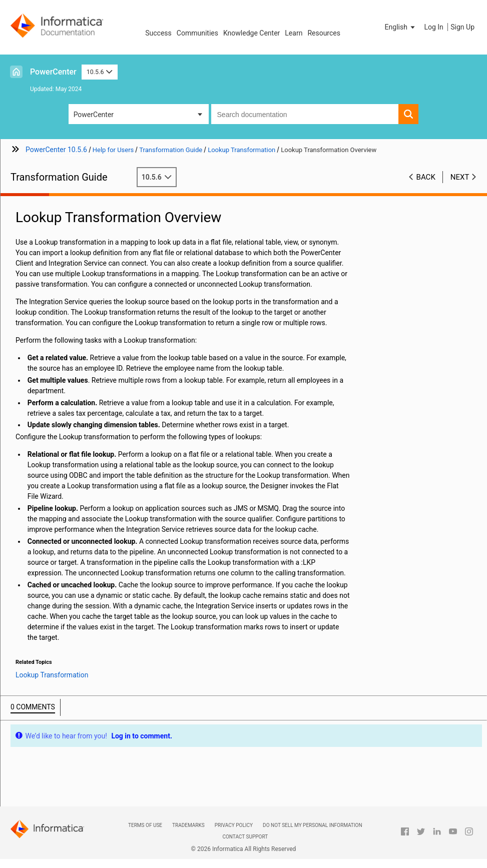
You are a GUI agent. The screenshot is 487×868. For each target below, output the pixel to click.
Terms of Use (145, 825)
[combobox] (305, 114)
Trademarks (188, 825)
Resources (324, 33)
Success (158, 33)
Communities (197, 33)
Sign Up (462, 27)
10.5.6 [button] (100, 72)
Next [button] (460, 177)
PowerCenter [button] (94, 115)
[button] (401, 27)
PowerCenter (53, 72)
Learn (294, 33)
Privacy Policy (234, 825)
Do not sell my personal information (312, 825)
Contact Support (245, 837)
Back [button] (426, 177)
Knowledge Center (252, 33)
